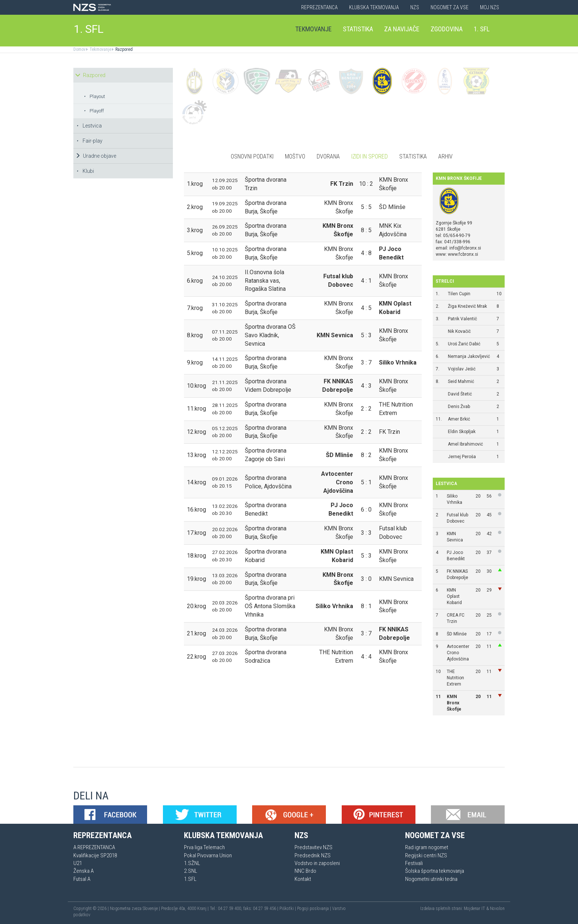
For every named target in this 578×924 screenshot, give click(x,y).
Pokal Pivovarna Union (208, 855)
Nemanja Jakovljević (469, 356)
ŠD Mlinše (457, 634)
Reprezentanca (319, 7)
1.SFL (190, 879)
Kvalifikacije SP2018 (95, 855)
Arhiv (445, 156)
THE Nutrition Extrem (455, 678)
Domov (79, 49)
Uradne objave (96, 156)
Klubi (85, 171)
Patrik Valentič (462, 319)
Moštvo (295, 156)
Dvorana (328, 156)
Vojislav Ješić (462, 369)
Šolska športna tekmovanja (435, 871)
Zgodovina (447, 29)
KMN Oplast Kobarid (454, 596)
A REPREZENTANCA (94, 847)
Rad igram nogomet (427, 847)
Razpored (123, 49)
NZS (415, 7)
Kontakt (303, 879)
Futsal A (82, 879)
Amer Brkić (459, 419)
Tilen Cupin (459, 294)
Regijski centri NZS (426, 855)
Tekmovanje (314, 29)
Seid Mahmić (461, 381)
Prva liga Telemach (204, 847)
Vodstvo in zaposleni (317, 863)
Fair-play (89, 141)
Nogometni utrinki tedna (431, 879)
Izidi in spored (370, 156)
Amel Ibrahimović (465, 444)
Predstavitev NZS (314, 847)
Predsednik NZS (313, 855)
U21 (78, 863)
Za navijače (402, 29)
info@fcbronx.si (465, 248)
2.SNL (191, 871)
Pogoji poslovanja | (315, 909)
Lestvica (89, 126)
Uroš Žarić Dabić (464, 344)
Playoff (94, 111)
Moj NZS (490, 7)
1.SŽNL (192, 863)
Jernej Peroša (462, 457)
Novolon (497, 909)
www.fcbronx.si (463, 254)
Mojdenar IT (474, 909)
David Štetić (460, 394)
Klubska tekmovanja (374, 7)
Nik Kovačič (459, 331)
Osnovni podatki (252, 156)
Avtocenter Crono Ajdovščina (458, 653)
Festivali (414, 863)
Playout (94, 96)
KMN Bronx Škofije (454, 703)
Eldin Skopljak (462, 432)
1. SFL (89, 29)
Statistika (358, 29)
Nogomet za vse (450, 7)
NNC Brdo (305, 871)
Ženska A (83, 871)
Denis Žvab (459, 407)
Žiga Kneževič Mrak (467, 306)
